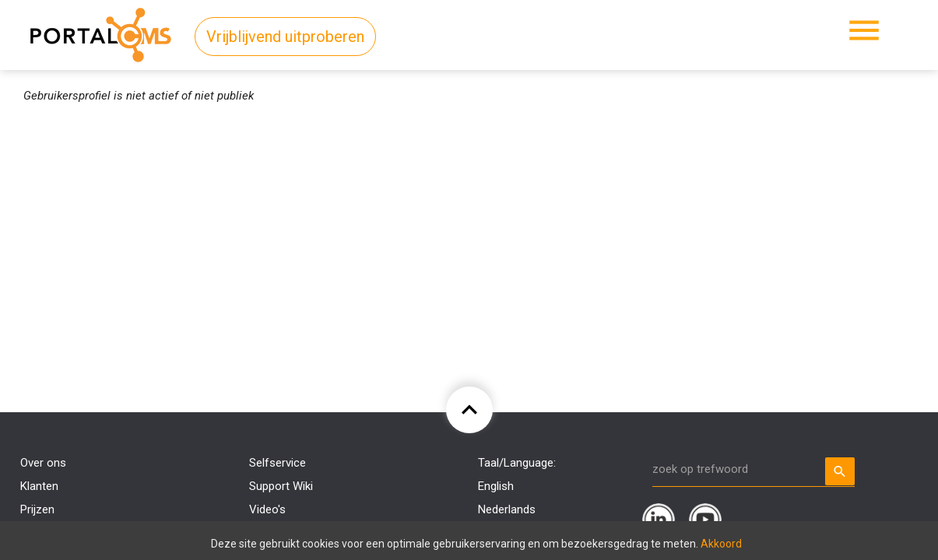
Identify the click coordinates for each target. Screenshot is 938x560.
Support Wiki (281, 486)
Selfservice (278, 463)
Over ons (43, 463)
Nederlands (507, 509)
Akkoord (721, 544)
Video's (267, 509)
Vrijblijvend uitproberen (285, 37)
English (496, 486)
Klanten (39, 486)
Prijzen (37, 509)
